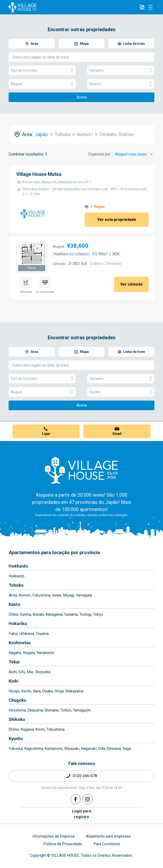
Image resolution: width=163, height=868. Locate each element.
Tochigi (85, 614)
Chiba (13, 614)
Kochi (40, 729)
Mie (30, 672)
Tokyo (98, 614)
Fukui (13, 634)
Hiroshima (17, 710)
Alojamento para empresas (108, 836)
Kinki (14, 681)
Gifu (22, 672)
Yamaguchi (82, 710)
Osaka (47, 691)
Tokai (14, 662)
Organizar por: (100, 154)
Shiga (59, 691)
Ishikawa (27, 634)
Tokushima (55, 729)
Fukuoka (16, 749)
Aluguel (42, 84)
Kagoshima (34, 749)
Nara (37, 691)
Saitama (71, 614)
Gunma (25, 614)
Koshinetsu (20, 643)
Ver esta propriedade (117, 220)
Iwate (57, 595)
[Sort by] (135, 154)
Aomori (25, 595)
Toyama (42, 634)
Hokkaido (18, 566)
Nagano (15, 653)
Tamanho (121, 71)
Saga (127, 749)
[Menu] (151, 7)
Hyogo (14, 691)
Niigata (29, 653)
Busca (82, 97)
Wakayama (74, 691)
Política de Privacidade (63, 844)
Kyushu (16, 739)
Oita (102, 749)
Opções (121, 84)
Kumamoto (54, 749)
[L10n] (142, 7)
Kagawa (27, 729)
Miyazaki (72, 749)
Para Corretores (107, 844)
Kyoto (26, 691)
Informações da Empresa (53, 836)
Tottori (66, 710)
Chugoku (17, 700)
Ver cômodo (131, 284)
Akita (13, 595)
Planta (32, 268)
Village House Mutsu (39, 174)
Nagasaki (89, 749)
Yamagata (84, 595)
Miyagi (69, 595)
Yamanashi (45, 653)
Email (117, 434)
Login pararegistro (81, 814)
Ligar (46, 434)
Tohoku (16, 585)
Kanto (15, 604)
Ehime (14, 729)
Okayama (35, 710)
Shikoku (17, 719)
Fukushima (41, 595)
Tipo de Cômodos (42, 71)
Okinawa (114, 749)
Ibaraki (38, 614)
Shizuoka (43, 672)
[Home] (81, 470)
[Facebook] (76, 799)
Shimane (52, 710)
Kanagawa (54, 614)
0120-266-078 (85, 776)
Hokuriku (18, 624)
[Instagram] (87, 799)
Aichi (13, 672)
